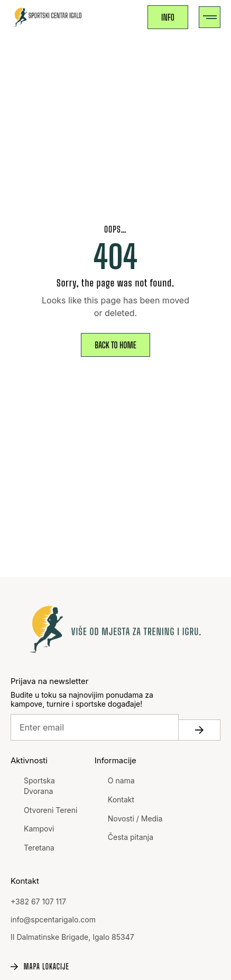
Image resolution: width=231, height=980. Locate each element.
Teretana (39, 848)
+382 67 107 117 (38, 902)
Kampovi (39, 829)
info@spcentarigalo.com (53, 919)
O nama (121, 780)
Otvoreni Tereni (50, 810)
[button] (210, 17)
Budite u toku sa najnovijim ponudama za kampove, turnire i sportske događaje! (82, 700)
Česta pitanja (131, 837)
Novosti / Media (135, 819)
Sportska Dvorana (39, 786)
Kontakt (121, 799)
